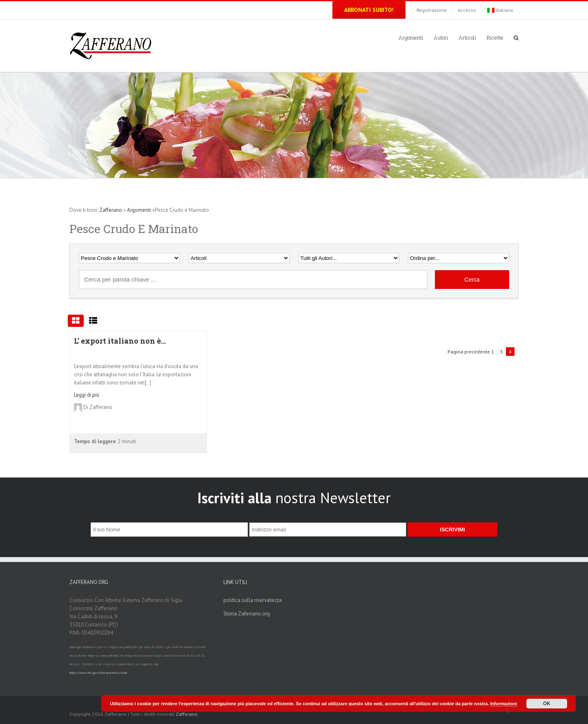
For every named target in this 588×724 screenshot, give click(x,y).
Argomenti (139, 210)
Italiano (500, 10)
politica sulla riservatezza (253, 600)
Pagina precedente (469, 352)
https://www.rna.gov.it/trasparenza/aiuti (98, 673)
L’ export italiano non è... (120, 341)
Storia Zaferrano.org (247, 614)
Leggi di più (87, 395)
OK (547, 704)
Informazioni (504, 704)
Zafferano (111, 210)
